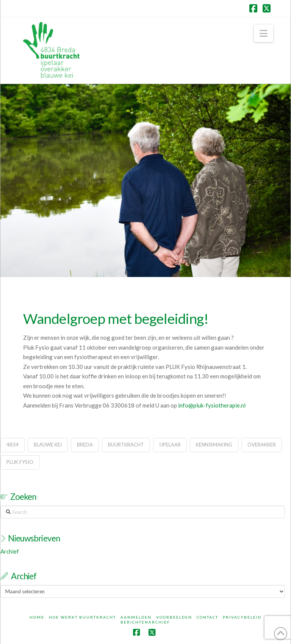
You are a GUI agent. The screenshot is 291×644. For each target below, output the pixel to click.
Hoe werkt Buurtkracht (82, 617)
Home (37, 617)
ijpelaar (170, 445)
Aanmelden (136, 617)
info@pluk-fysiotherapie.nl (212, 405)
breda (85, 445)
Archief (10, 551)
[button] (264, 33)
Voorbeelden (174, 617)
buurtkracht (126, 445)
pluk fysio (20, 462)
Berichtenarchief (145, 622)
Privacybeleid (242, 617)
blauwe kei (48, 445)
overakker (262, 445)
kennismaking (214, 445)
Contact (207, 617)
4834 (13, 445)
